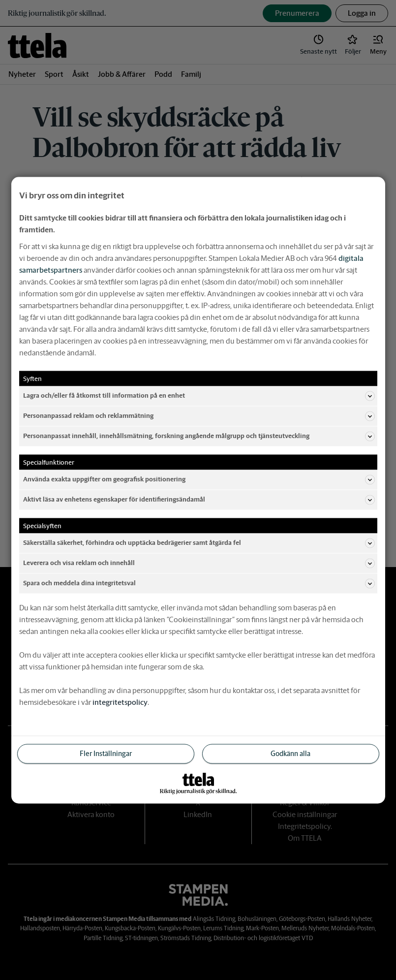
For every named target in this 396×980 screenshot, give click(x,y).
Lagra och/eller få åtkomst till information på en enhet (199, 396)
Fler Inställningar (106, 753)
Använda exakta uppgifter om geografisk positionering (199, 479)
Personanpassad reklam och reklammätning (199, 416)
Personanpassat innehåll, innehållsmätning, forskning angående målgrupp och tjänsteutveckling (199, 436)
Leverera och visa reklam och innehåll (199, 563)
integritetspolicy (120, 702)
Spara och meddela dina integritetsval (199, 583)
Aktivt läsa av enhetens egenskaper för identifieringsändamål (199, 500)
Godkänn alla (290, 753)
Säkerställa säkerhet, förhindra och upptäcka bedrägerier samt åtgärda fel (199, 543)
